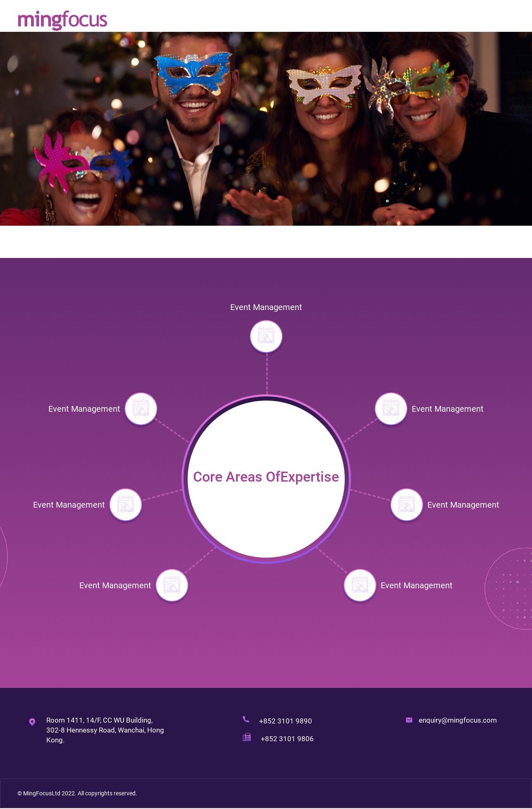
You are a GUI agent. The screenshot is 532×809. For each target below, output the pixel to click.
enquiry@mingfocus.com (458, 720)
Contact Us (498, 21)
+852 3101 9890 (286, 721)
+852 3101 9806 (288, 739)
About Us (361, 21)
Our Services (406, 21)
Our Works (453, 21)
